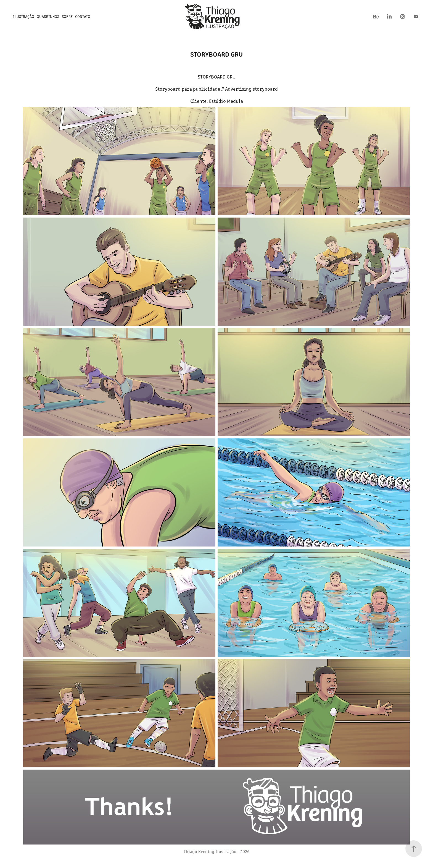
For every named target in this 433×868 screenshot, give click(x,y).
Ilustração (24, 16)
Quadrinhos (48, 16)
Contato (83, 16)
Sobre (67, 16)
